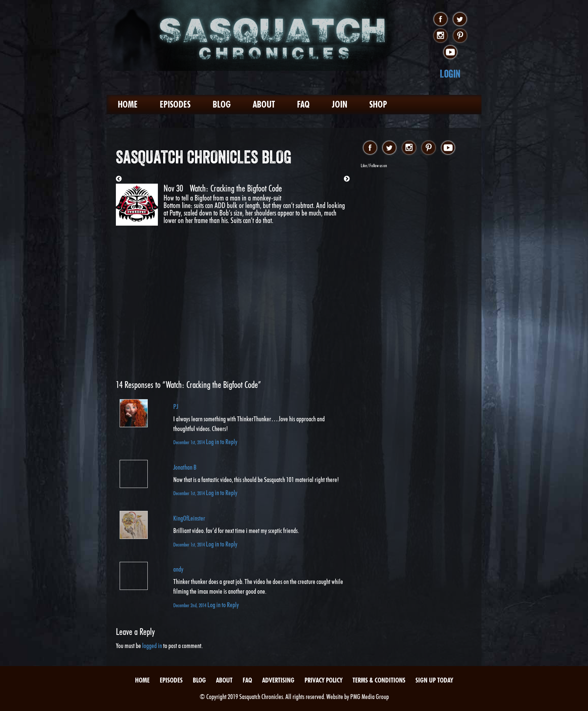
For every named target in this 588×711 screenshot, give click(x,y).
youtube (450, 52)
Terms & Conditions (379, 680)
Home (128, 104)
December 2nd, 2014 (190, 605)
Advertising (278, 680)
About (264, 104)
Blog (222, 104)
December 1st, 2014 (190, 442)
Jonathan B (185, 467)
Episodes (175, 104)
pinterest (460, 36)
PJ (176, 406)
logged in (152, 646)
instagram (440, 36)
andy (178, 569)
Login (450, 74)
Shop (378, 104)
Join (340, 104)
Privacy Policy (323, 680)
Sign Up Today (434, 680)
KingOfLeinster (189, 518)
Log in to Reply (222, 442)
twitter (460, 19)
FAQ (303, 104)
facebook (440, 19)
